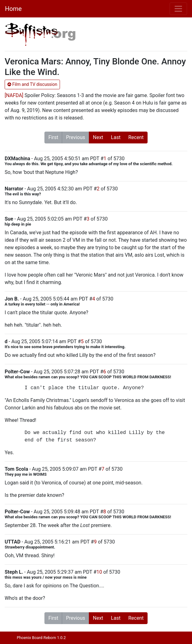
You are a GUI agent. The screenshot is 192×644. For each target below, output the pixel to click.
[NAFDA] (14, 95)
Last (116, 137)
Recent (136, 137)
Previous (75, 137)
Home (13, 9)
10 (99, 572)
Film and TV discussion (32, 84)
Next (98, 137)
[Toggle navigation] (178, 9)
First (53, 137)
